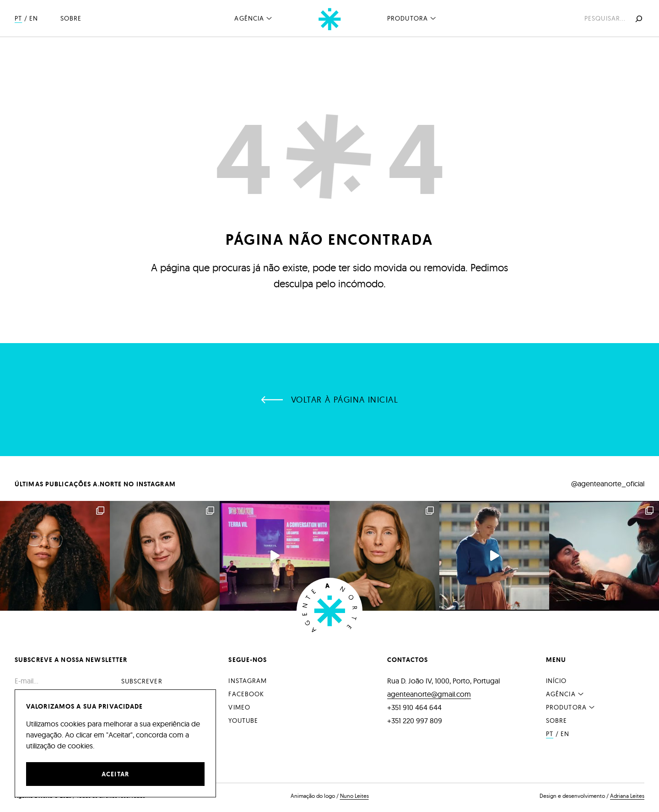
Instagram (248, 681)
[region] (115, 743)
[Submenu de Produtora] (433, 18)
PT (18, 18)
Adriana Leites (627, 796)
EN (34, 18)
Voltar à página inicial (345, 400)
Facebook (246, 694)
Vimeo (239, 707)
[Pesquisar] (638, 19)
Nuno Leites (354, 796)
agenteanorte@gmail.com (429, 694)
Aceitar (115, 774)
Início (556, 681)
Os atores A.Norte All (604, 556)
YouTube (243, 721)
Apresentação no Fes (275, 556)
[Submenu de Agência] (269, 18)
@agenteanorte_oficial (608, 484)
